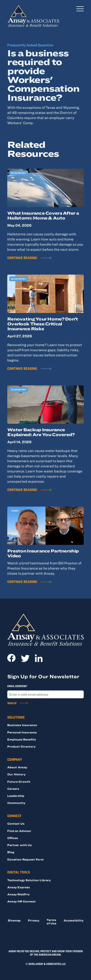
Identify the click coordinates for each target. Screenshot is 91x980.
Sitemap (14, 920)
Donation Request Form (25, 859)
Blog (11, 852)
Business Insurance (22, 725)
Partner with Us (20, 845)
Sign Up (12, 703)
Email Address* (17, 686)
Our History (16, 774)
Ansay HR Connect (21, 901)
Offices (13, 838)
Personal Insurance (22, 732)
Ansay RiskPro (18, 894)
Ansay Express (19, 887)
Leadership (16, 796)
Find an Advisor (19, 831)
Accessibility (74, 920)
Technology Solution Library (29, 880)
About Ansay (17, 767)
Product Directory (21, 746)
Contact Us (16, 823)
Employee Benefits (22, 739)
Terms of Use (51, 921)
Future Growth (19, 781)
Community (16, 803)
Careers (13, 789)
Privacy (34, 920)
